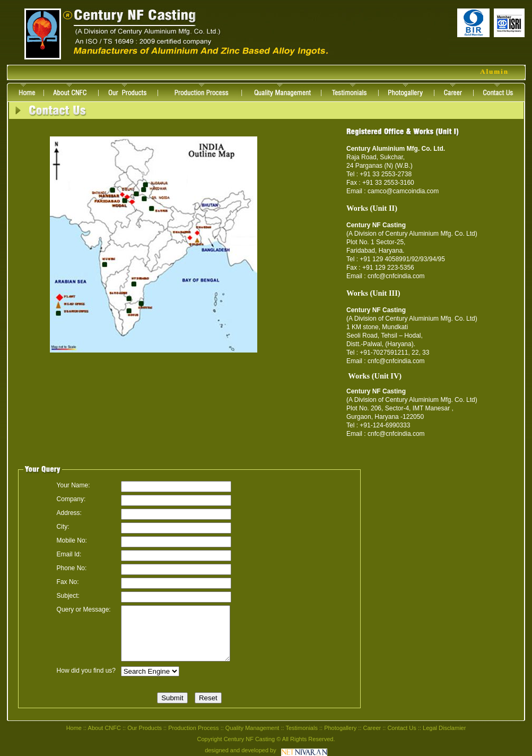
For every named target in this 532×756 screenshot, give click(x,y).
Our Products (145, 728)
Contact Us (402, 728)
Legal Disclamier (444, 728)
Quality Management (252, 728)
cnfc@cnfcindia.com (396, 276)
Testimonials (302, 728)
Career (372, 728)
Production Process (193, 728)
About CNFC (104, 728)
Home (74, 728)
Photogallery (340, 728)
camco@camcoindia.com (403, 191)
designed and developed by (241, 750)
